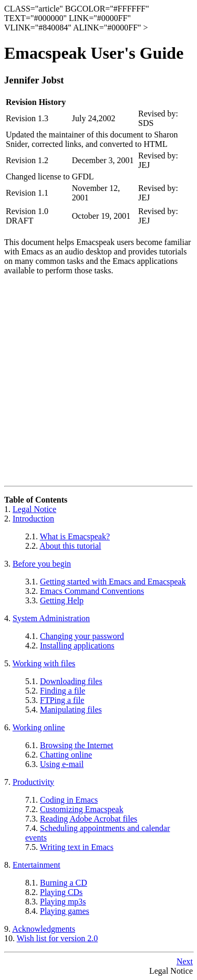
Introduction (33, 519)
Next (185, 961)
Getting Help (62, 600)
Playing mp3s (63, 902)
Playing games (65, 911)
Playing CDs (61, 892)
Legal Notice (34, 509)
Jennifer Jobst (34, 80)
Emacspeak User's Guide (94, 53)
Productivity (33, 782)
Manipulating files (71, 710)
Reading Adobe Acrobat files (89, 819)
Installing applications (77, 646)
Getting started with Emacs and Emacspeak (113, 582)
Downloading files (71, 681)
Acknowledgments (44, 929)
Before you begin (42, 564)
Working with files (44, 663)
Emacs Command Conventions (92, 591)
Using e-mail (62, 764)
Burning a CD (64, 883)
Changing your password (82, 636)
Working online (39, 727)
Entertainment (37, 865)
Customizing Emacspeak (82, 809)
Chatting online (66, 755)
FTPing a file (62, 700)
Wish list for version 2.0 (57, 938)
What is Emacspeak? (75, 536)
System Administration (51, 618)
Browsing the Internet (77, 745)
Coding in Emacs (69, 800)
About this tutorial (70, 546)
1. (8, 509)
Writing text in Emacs (77, 847)
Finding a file (63, 691)
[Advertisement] (98, 382)
